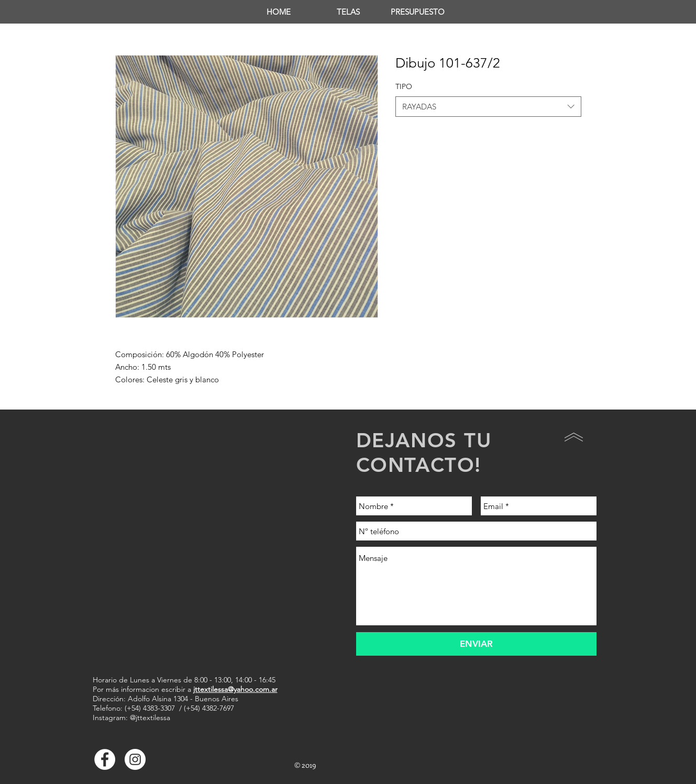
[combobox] (488, 107)
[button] (348, 12)
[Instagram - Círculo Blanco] (135, 759)
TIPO (404, 86)
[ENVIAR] (476, 644)
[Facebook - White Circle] (105, 759)
